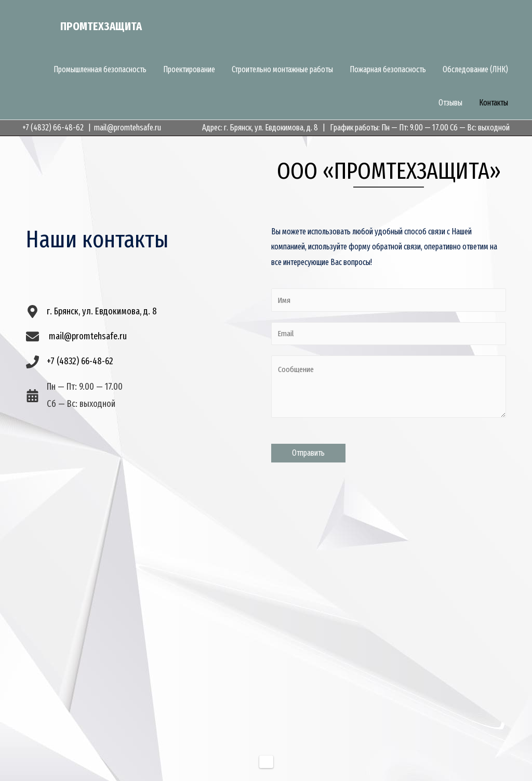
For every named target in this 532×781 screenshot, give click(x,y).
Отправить (308, 453)
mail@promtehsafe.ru (128, 128)
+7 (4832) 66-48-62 (53, 128)
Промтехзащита (108, 27)
